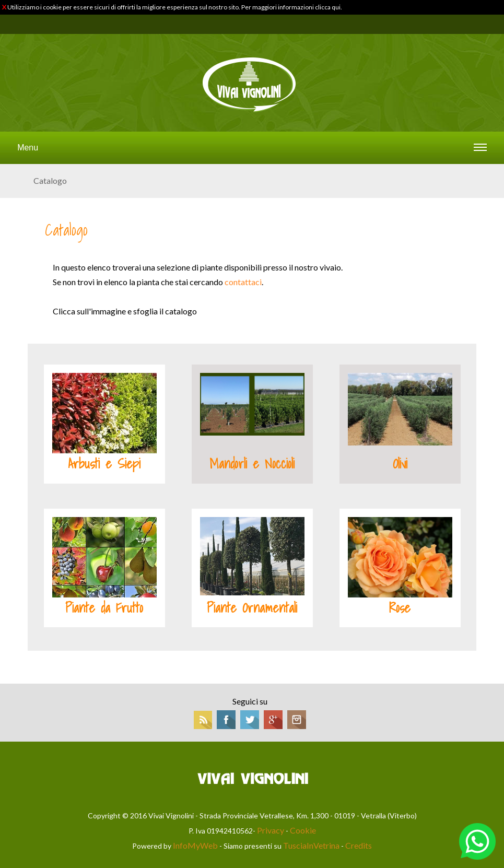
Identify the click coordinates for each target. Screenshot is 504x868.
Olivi (400, 464)
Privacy (271, 830)
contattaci (243, 282)
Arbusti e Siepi (104, 464)
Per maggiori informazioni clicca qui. (292, 7)
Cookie (303, 830)
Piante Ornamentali (252, 608)
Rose (400, 608)
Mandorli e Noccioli (252, 464)
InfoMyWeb (195, 845)
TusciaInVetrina (311, 845)
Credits (359, 845)
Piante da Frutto (104, 608)
